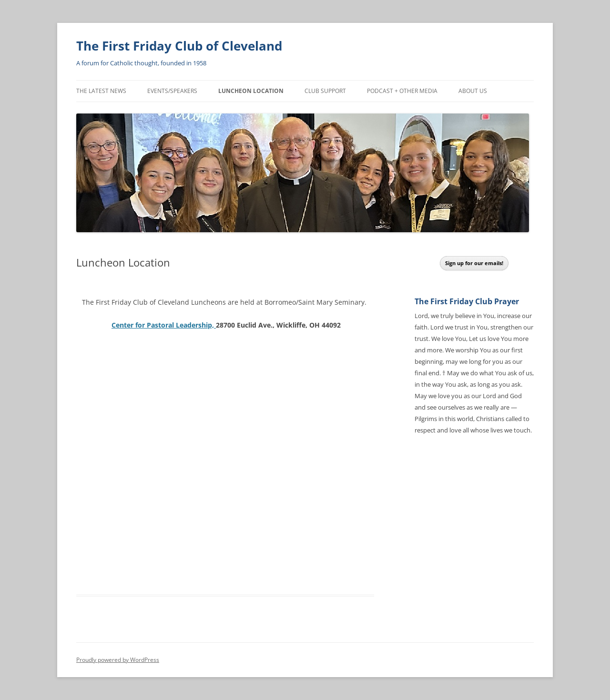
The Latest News (101, 91)
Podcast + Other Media (402, 91)
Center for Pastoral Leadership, (164, 325)
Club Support (325, 91)
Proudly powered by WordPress (118, 660)
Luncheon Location (251, 91)
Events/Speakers (172, 91)
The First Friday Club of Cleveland (179, 46)
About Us (473, 91)
